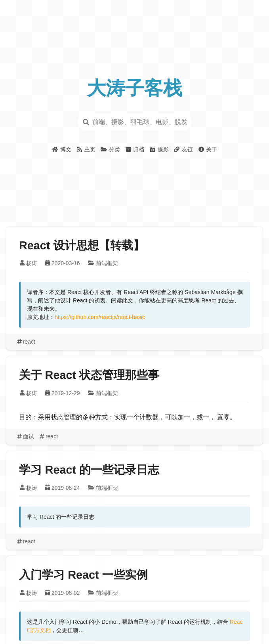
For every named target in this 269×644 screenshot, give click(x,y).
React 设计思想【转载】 (82, 246)
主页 (86, 149)
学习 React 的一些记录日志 (89, 470)
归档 (134, 149)
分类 (110, 149)
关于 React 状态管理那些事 (89, 375)
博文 (62, 149)
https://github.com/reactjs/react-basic (100, 317)
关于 (207, 149)
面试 (25, 436)
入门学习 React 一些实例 (83, 575)
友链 (183, 149)
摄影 (159, 149)
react (26, 342)
